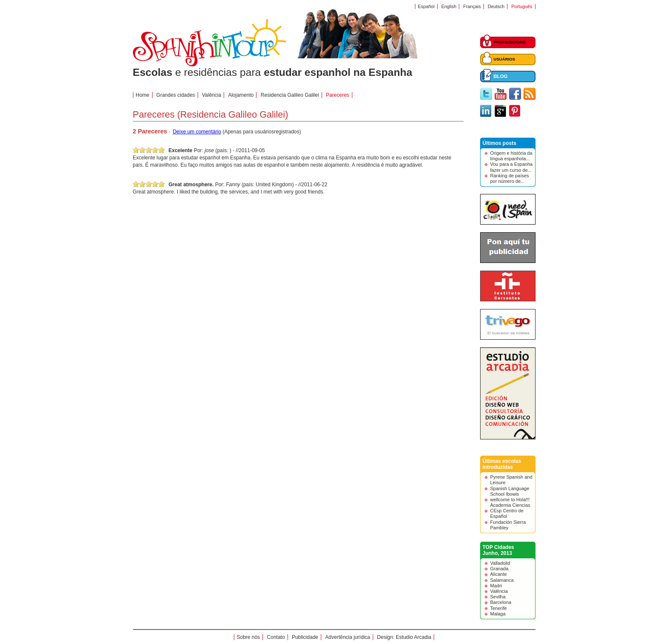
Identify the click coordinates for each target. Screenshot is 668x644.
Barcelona (501, 602)
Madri (496, 586)
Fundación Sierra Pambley (508, 525)
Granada (500, 569)
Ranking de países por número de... (510, 178)
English (449, 6)
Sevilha (498, 597)
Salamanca (502, 580)
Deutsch (496, 6)
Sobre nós (249, 637)
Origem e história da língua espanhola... (511, 156)
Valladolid (500, 563)
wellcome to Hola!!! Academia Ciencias (510, 502)
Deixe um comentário (197, 132)
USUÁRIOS (505, 59)
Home (143, 95)
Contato (276, 637)
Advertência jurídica (347, 637)
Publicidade (305, 637)
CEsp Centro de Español (507, 513)
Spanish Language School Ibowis (510, 491)
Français (472, 6)
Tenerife (499, 608)
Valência (499, 591)
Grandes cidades (176, 95)
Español (426, 6)
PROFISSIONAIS (510, 42)
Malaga (498, 614)
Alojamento (241, 95)
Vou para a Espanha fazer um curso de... (512, 167)
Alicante (499, 574)
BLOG (501, 76)
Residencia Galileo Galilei (290, 95)
